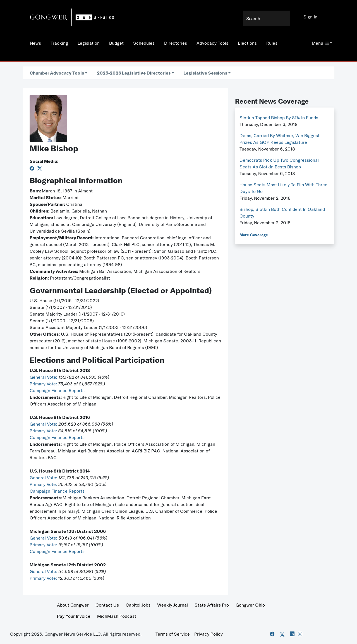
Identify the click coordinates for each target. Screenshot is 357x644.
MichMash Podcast (117, 616)
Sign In (310, 17)
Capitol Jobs (138, 605)
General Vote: (44, 377)
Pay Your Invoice (74, 616)
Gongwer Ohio (250, 605)
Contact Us (107, 605)
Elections (247, 43)
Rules (272, 43)
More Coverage (254, 235)
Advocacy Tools (212, 43)
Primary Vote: (44, 384)
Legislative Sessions (205, 73)
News (35, 43)
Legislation (89, 43)
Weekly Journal (172, 605)
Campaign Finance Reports (57, 390)
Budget (116, 43)
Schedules (144, 43)
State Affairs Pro (212, 605)
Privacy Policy (209, 634)
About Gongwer (73, 605)
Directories (176, 43)
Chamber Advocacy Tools (57, 73)
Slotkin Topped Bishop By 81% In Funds (279, 118)
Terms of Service (173, 634)
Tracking (59, 43)
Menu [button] (320, 43)
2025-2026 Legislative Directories (134, 73)
